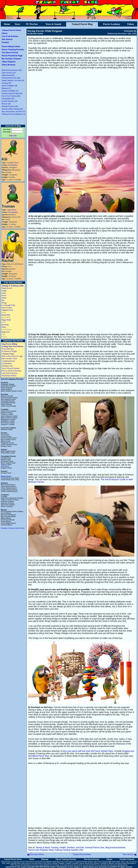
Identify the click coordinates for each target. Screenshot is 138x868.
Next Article (128, 854)
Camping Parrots (8, 361)
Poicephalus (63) (8, 99)
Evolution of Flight (9, 351)
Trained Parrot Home (11, 30)
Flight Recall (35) (8, 75)
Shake (4, 298)
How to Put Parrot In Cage (12, 356)
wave (123, 862)
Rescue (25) (6, 104)
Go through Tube (8, 305)
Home (7, 24)
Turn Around (7, 308)
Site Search (7, 39)
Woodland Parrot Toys (39, 756)
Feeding (66, 850)
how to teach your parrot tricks (84, 865)
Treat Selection (8, 349)
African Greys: (6, 476)
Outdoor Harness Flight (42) (12, 93)
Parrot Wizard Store (11, 46)
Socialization (7, 363)
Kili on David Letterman (11, 371)
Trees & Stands (53, 24)
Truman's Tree (7, 366)
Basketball (6, 315)
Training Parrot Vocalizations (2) (13, 114)
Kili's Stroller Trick (9, 358)
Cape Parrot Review (10, 373)
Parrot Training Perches (13, 49)
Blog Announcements (115, 847)
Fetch (4, 295)
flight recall (112, 862)
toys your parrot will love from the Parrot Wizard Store (88, 751)
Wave (4, 293)
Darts (4, 327)
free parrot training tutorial (119, 865)
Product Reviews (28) (10, 101)
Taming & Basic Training (47, 847)
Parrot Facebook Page (12, 56)
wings (8, 863)
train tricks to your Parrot (43, 863)
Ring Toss (6, 332)
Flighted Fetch (7, 310)
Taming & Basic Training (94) (12, 109)
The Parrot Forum (10, 53)
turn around (133, 862)
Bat (3, 300)
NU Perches (32, 24)
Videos (131, 24)
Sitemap (45, 859)
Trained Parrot (6, 862)
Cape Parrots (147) (9, 73)
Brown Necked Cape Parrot (92, 862)
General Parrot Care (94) (11, 78)
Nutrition (75, 850)
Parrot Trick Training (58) (11, 96)
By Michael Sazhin (35, 34)
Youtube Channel (127, 859)
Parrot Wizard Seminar (11, 368)
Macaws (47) (6, 88)
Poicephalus (13, 165)
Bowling (5, 325)
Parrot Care (34, 850)
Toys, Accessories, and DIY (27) (13, 111)
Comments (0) (130, 31)
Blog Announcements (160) (12, 70)
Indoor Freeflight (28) (9, 86)
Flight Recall (7, 288)
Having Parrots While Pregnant (45, 31)
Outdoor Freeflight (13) (10, 91)
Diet (81, 850)
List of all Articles (10, 36)
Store (17, 24)
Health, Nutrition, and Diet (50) (13, 80)
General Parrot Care (95, 847)
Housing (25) (6, 83)
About (5, 33)
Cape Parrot (12, 210)
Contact (5, 42)
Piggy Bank (6, 320)
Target (4, 291)
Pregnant (44, 850)
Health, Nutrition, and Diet (72, 847)
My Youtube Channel (11, 59)
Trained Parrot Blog (82, 24)
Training (58, 850)
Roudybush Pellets (9, 376)
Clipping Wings (8, 354)
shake (118, 862)
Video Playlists (9, 62)
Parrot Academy (112, 24)
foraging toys (128, 751)
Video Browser (9, 65)
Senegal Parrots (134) (10, 106)
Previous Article (37, 854)
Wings (4, 303)
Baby (51, 850)
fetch (4, 863)
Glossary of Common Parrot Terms (13, 528)
